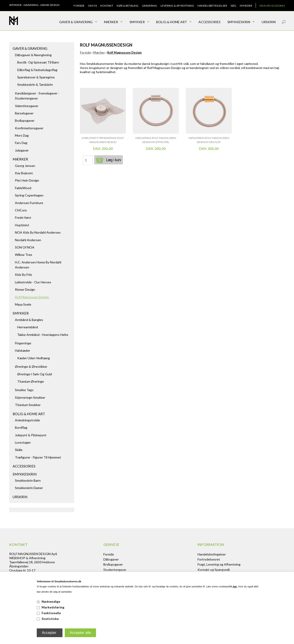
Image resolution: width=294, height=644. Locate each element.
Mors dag (22, 135)
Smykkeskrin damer (29, 488)
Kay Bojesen (24, 173)
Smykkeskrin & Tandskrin (35, 84)
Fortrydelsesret (209, 559)
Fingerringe (23, 343)
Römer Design (25, 289)
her (235, 586)
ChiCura (21, 210)
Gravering (150, 6)
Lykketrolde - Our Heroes (33, 282)
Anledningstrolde (27, 420)
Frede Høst (23, 217)
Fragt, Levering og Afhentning (219, 564)
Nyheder (246, 6)
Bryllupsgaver (25, 120)
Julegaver (22, 150)
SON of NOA (25, 247)
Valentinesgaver (27, 106)
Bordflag (21, 427)
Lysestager (23, 442)
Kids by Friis (24, 275)
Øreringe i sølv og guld (35, 374)
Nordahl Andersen (28, 240)
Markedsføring (53, 607)
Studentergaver (115, 570)
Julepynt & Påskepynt (31, 435)
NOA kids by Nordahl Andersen (38, 232)
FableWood (23, 188)
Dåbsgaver (111, 559)
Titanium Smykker (28, 405)
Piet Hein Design (27, 180)
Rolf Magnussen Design (32, 297)
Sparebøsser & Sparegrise (36, 77)
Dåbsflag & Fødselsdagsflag (37, 70)
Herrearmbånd (28, 327)
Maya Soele (23, 304)
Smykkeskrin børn (28, 480)
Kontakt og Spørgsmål (214, 570)
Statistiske (50, 619)
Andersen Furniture (29, 203)
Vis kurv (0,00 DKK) (272, 6)
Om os (92, 6)
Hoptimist (22, 225)
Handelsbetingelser (212, 6)
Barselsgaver (24, 113)
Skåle (19, 450)
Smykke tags (24, 390)
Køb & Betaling (128, 6)
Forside (79, 6)
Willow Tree (24, 255)
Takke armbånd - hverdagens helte (43, 335)
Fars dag (21, 143)
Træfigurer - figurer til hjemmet (38, 457)
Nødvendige (51, 601)
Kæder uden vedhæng (34, 358)
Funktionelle (51, 613)
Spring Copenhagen (29, 195)
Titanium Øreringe (31, 381)
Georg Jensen (25, 166)
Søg (233, 6)
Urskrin (269, 22)
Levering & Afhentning (177, 6)
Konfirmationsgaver (29, 128)
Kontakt (107, 6)
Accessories (209, 22)
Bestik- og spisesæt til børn (38, 62)
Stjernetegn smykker (30, 397)
